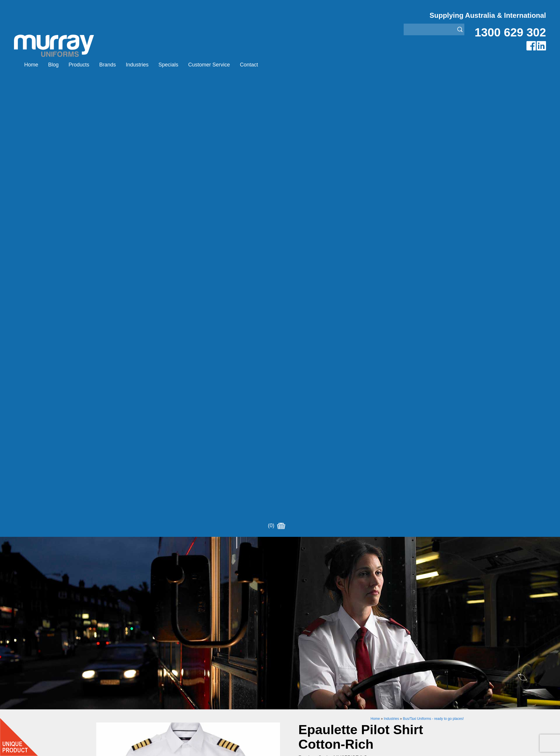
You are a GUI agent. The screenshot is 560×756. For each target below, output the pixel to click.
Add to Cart (346, 488)
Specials (168, 65)
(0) (276, 65)
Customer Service (209, 65)
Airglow (196, 651)
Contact (249, 65)
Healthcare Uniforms (301, 666)
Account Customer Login (122, 702)
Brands (107, 65)
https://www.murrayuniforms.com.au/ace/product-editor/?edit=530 (376, 397)
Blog (53, 65)
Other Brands (202, 673)
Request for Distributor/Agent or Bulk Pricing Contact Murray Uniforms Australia (280, 575)
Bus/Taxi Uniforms (299, 659)
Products (79, 65)
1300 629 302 (510, 32)
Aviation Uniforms (298, 651)
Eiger (194, 659)
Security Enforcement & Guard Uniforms (322, 688)
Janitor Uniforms (297, 673)
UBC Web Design (242, 747)
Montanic (198, 666)
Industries (137, 65)
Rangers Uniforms (299, 680)
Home (31, 65)
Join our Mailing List (280, 604)
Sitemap (202, 747)
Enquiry (346, 505)
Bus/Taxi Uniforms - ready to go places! (433, 262)
